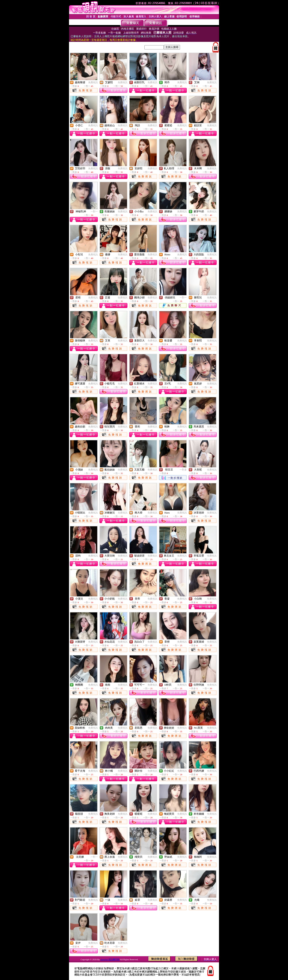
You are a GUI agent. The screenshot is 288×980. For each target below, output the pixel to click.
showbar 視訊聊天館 (110, 959)
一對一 (94, 212)
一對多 (183, 470)
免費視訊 (93, 82)
